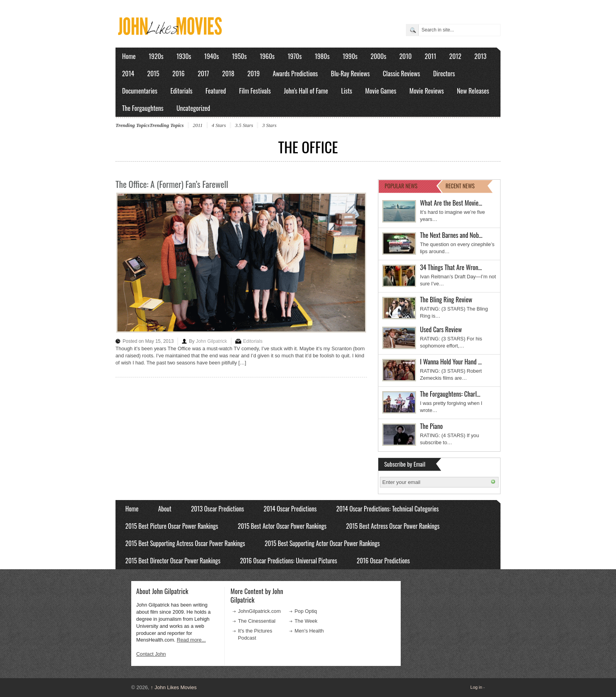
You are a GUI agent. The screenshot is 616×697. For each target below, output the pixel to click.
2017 (203, 73)
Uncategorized (193, 108)
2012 (455, 56)
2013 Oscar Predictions (217, 509)
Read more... (191, 640)
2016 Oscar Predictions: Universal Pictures (289, 561)
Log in (476, 687)
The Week (306, 621)
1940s (212, 56)
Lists (346, 91)
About (165, 509)
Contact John (151, 654)
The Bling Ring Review (446, 299)
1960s (267, 56)
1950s (239, 56)
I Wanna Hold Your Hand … (451, 361)
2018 (228, 73)
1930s (184, 56)
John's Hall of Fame (306, 91)
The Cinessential (257, 621)
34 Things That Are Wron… (451, 267)
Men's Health (309, 631)
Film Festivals (255, 91)
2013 (480, 56)
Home (129, 56)
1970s (295, 56)
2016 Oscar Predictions (383, 561)
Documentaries (140, 91)
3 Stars (269, 125)
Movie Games (381, 91)
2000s (378, 56)
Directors (444, 73)
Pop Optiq (306, 611)
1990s (350, 56)
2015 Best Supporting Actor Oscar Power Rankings (322, 543)
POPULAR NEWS (401, 186)
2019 (254, 73)
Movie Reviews (427, 91)
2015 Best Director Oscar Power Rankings (173, 561)
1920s (156, 56)
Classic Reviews (402, 73)
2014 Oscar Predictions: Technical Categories (388, 509)
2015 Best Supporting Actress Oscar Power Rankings (185, 543)
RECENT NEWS (460, 186)
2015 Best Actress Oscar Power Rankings (393, 526)
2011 (430, 56)
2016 (179, 73)
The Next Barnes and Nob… (451, 235)
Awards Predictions (295, 73)
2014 (128, 73)
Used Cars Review (441, 329)
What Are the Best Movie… (451, 203)
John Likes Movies (173, 687)
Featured (216, 91)
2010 (405, 56)
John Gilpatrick (211, 341)
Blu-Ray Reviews (350, 73)
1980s (322, 56)
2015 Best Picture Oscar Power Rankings (172, 526)
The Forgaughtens (143, 108)
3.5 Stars (244, 125)
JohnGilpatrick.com (259, 611)
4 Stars (219, 125)
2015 (153, 73)
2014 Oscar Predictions (290, 509)
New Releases (473, 91)
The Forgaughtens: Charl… (450, 394)
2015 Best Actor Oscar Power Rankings (282, 526)
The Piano (431, 426)
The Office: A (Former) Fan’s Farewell (172, 184)
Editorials (181, 91)
